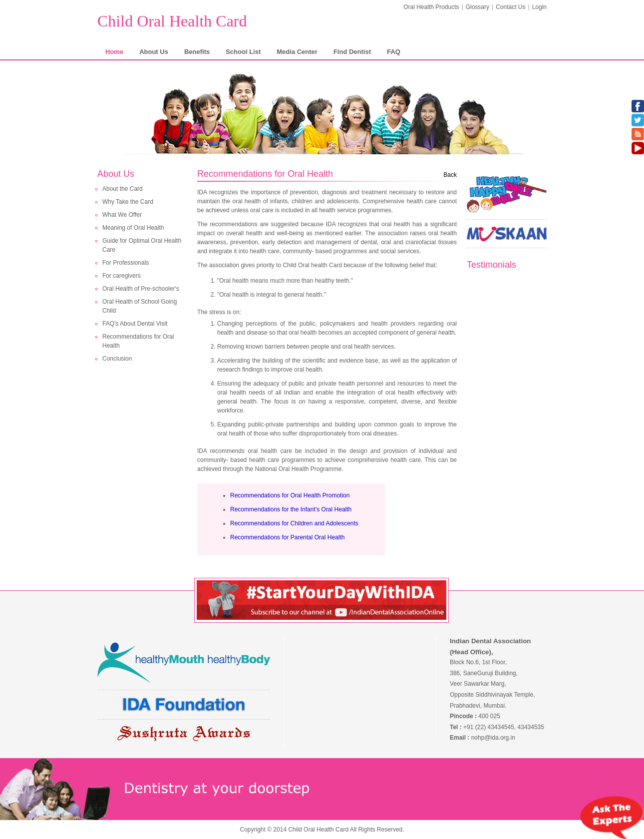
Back (450, 175)
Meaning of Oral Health (133, 228)
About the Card (123, 189)
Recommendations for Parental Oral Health (287, 537)
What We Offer (122, 215)
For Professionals (126, 263)
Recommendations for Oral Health (138, 341)
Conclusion (117, 359)
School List (243, 52)
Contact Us (510, 7)
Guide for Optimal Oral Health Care (142, 245)
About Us (154, 52)
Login (539, 7)
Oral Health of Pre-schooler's (141, 289)
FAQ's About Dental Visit (135, 324)
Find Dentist (352, 52)
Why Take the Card (128, 202)
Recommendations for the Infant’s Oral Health (291, 509)
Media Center (297, 52)
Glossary (478, 7)
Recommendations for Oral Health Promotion (290, 495)
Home (114, 52)
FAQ (394, 52)
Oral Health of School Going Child (140, 306)
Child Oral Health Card (172, 21)
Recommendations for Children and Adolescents (294, 523)
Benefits (197, 52)
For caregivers (122, 276)
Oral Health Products (431, 7)
